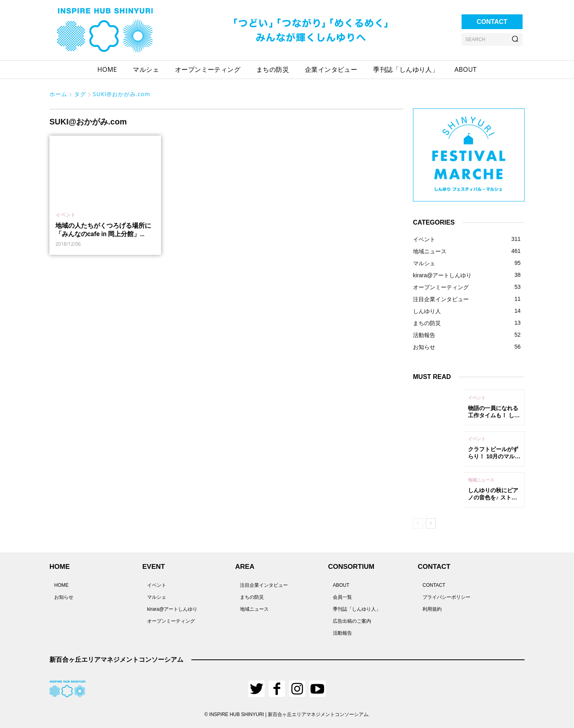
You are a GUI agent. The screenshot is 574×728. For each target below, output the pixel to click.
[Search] (515, 39)
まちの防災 (252, 597)
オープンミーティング (171, 621)
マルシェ (157, 597)
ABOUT (341, 585)
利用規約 (432, 609)
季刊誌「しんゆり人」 (357, 609)
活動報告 (342, 633)
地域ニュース (481, 480)
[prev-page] (418, 523)
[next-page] (431, 523)
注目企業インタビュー (264, 585)
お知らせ (64, 597)
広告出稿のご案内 (352, 621)
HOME (61, 585)
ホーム (58, 94)
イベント (66, 215)
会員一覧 (342, 597)
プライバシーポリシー (446, 597)
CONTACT (434, 585)
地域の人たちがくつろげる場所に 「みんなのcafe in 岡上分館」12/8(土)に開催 (103, 234)
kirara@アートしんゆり (172, 609)
